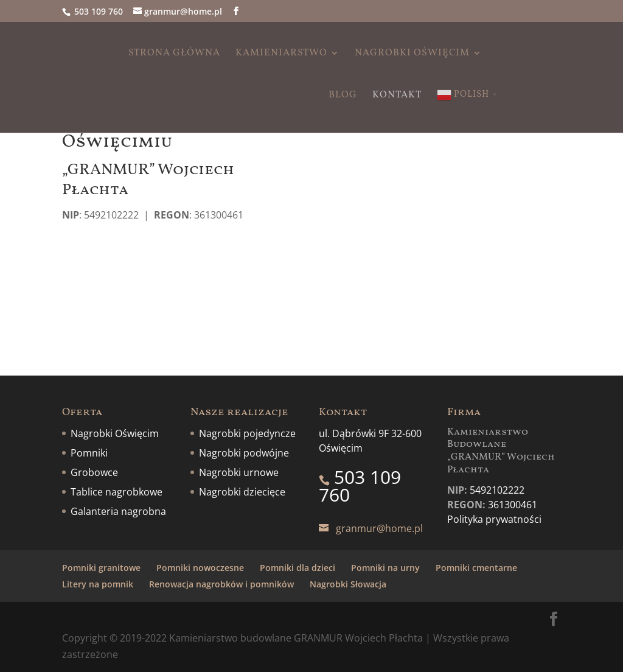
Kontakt (397, 96)
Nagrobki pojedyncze (247, 433)
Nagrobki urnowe (239, 472)
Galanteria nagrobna (118, 511)
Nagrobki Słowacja (348, 584)
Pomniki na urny (385, 568)
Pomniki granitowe (101, 568)
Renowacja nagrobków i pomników (221, 584)
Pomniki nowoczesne (200, 568)
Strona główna (174, 54)
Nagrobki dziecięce (242, 492)
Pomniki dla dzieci (298, 568)
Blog (343, 96)
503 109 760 (99, 11)
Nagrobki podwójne (244, 453)
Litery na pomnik (98, 584)
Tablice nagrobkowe (117, 492)
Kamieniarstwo (281, 54)
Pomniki (89, 453)
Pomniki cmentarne (476, 568)
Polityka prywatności (494, 519)
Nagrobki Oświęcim (412, 54)
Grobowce (94, 472)
